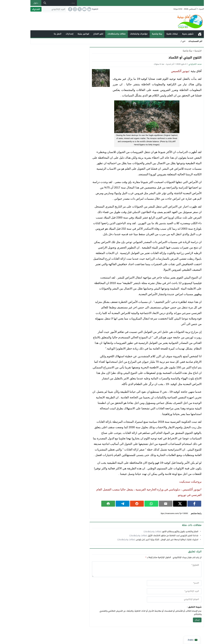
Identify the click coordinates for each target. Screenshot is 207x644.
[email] (161, 591)
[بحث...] (49, 3)
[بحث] (31, 3)
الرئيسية (186, 34)
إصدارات (56, 34)
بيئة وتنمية (143, 34)
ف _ (170, 41)
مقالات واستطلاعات (103, 34)
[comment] (133, 569)
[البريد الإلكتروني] (40, 9)
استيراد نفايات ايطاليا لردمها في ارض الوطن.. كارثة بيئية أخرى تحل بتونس (153, 540)
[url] (161, 599)
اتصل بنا (44, 34)
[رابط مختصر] (161, 513)
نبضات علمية (158, 34)
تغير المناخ (85, 34)
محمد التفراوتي (181, 64)
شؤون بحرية (174, 34)
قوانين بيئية (70, 34)
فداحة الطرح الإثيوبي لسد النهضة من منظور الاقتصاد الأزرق (159, 536)
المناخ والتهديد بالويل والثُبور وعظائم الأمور (167, 531)
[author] (161, 583)
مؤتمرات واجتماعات (125, 34)
